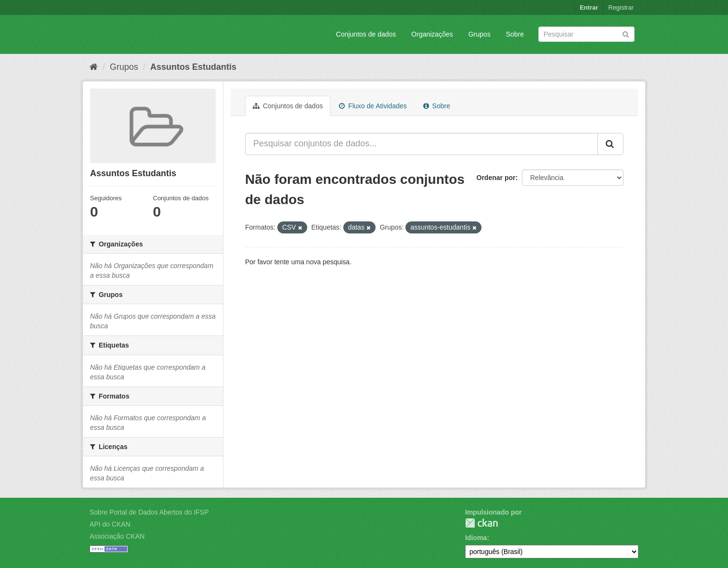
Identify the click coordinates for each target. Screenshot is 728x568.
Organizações (432, 34)
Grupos (480, 34)
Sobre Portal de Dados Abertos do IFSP (149, 512)
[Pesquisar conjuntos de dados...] (422, 144)
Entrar (589, 7)
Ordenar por (496, 178)
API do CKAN (110, 524)
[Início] (94, 67)
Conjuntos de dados (366, 34)
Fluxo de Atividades (373, 106)
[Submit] (626, 33)
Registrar (621, 7)
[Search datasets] (586, 34)
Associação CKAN (117, 536)
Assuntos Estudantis (193, 67)
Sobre (515, 34)
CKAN (481, 523)
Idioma (476, 538)
